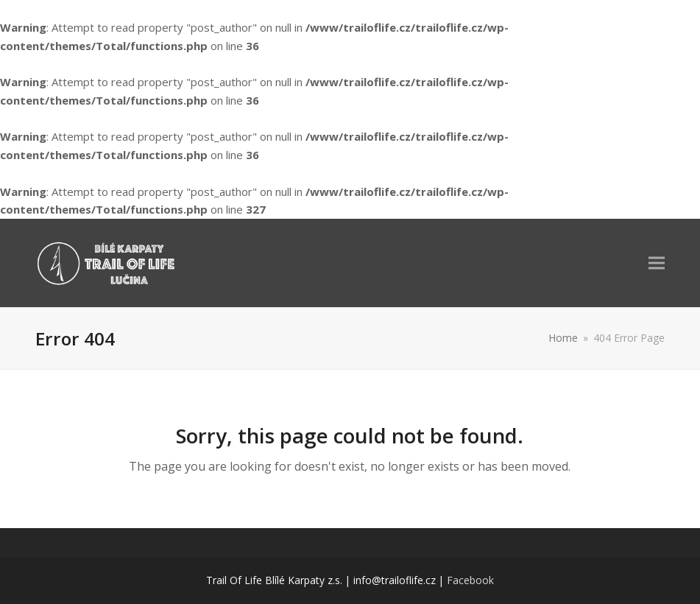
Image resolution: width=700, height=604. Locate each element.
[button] (657, 263)
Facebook (470, 580)
